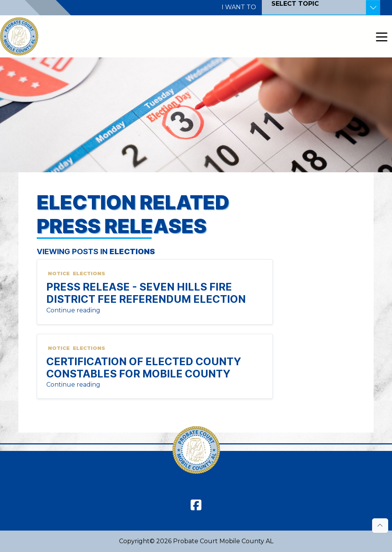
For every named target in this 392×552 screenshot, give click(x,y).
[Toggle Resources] (373, 8)
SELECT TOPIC (295, 4)
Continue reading (73, 310)
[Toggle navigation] (382, 36)
